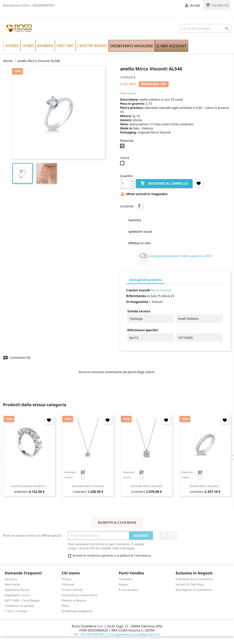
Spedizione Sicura (17, 590)
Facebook (164, 536)
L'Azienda (68, 584)
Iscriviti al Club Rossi (117, 522)
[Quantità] (125, 184)
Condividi (139, 206)
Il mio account (128, 590)
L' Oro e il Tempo (16, 611)
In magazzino (137, 302)
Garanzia (11, 579)
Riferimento (136, 296)
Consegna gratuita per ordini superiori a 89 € (180, 256)
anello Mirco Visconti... (205, 486)
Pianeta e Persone (74, 600)
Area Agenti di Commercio (194, 590)
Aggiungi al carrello (164, 184)
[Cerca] (205, 28)
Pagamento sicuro (17, 595)
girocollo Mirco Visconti (88, 486)
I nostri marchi (138, 290)
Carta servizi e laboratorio (79, 595)
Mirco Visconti (161, 290)
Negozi (123, 584)
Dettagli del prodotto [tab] (145, 280)
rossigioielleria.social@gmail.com (135, 634)
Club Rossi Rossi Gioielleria (194, 579)
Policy (66, 606)
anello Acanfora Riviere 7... (29, 486)
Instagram (173, 536)
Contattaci (126, 579)
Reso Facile (12, 584)
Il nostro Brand (72, 590)
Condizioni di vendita (19, 606)
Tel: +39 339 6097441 (89, 634)
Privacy (67, 579)
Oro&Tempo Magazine (77, 611)
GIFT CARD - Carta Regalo (22, 600)
